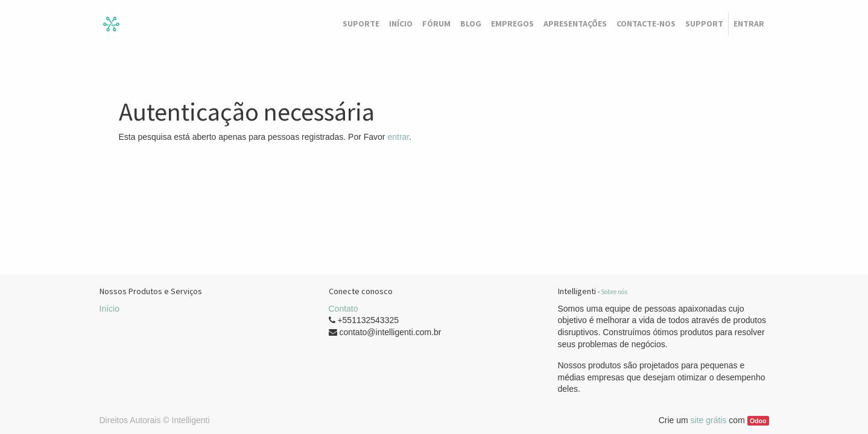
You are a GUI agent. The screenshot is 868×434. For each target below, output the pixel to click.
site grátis (709, 420)
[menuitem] (361, 24)
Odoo (758, 421)
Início (109, 309)
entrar (398, 137)
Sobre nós (614, 292)
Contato (344, 309)
